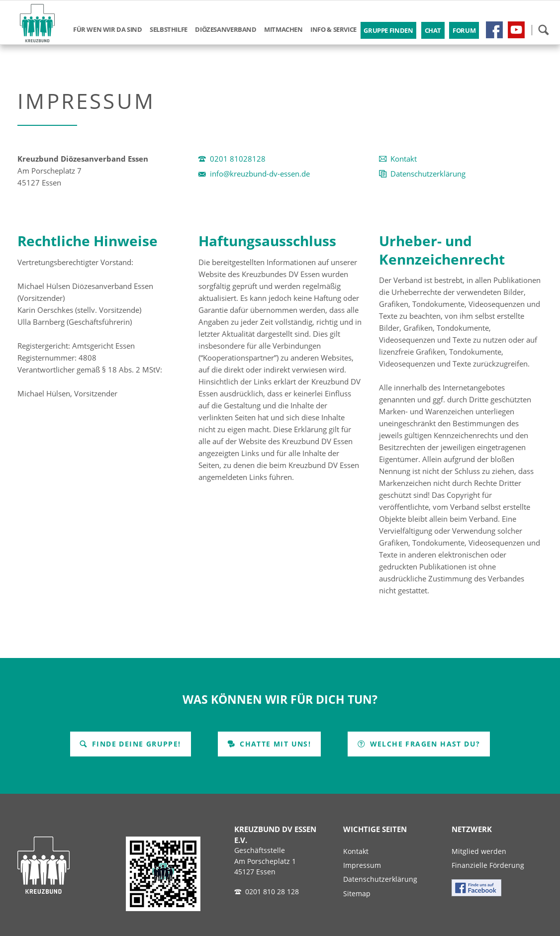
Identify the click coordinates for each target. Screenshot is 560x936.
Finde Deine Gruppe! (135, 744)
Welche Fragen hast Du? (423, 744)
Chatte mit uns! (274, 744)
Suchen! (543, 30)
